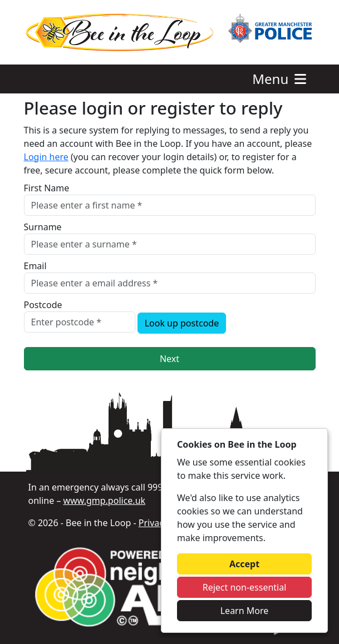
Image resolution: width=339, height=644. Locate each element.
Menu (280, 79)
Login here (46, 157)
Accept (244, 564)
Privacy (153, 523)
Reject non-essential (245, 587)
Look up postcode (182, 323)
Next (169, 359)
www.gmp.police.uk (105, 501)
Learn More (245, 611)
